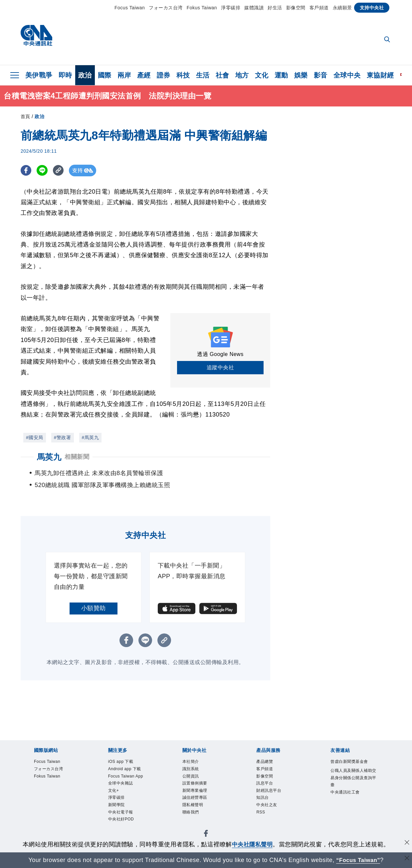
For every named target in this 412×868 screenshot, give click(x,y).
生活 (203, 75)
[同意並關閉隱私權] (406, 844)
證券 (164, 75)
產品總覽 (268, 762)
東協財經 (380, 75)
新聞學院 (120, 815)
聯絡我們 (194, 823)
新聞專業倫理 (200, 797)
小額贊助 (94, 608)
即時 (65, 75)
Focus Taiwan (130, 8)
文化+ (116, 797)
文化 (262, 75)
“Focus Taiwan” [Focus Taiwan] (358, 860)
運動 (281, 75)
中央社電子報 (126, 823)
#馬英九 (91, 437)
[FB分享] (26, 171)
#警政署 (63, 437)
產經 (144, 75)
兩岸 (124, 75)
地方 (242, 75)
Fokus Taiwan (202, 8)
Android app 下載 (131, 771)
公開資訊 (194, 780)
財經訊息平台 (274, 797)
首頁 (25, 116)
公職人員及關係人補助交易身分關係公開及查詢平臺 (354, 789)
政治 (85, 75)
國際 (105, 75)
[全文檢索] (388, 40)
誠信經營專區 (200, 806)
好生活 (275, 8)
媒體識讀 (254, 8)
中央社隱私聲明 (252, 844)
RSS (262, 823)
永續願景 (342, 8)
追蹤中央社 (220, 367)
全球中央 (347, 75)
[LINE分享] (43, 171)
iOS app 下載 (125, 762)
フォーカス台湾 (166, 8)
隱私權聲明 (197, 815)
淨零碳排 (231, 8)
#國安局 (35, 437)
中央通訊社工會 (351, 806)
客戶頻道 (319, 8)
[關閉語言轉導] (406, 859)
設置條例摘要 (200, 789)
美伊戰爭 (39, 75)
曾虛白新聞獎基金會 (354, 767)
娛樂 (301, 75)
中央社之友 (271, 815)
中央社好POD (126, 832)
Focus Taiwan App (132, 780)
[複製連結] (60, 171)
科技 (183, 75)
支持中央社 (372, 8)
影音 (321, 75)
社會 (222, 75)
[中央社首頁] (36, 37)
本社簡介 (194, 762)
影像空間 (296, 8)
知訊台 (265, 806)
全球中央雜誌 (126, 789)
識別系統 (194, 771)
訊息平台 (268, 789)
